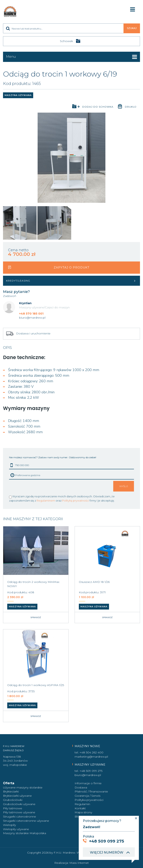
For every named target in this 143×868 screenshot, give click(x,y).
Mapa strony (83, 812)
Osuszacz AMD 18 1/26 (94, 582)
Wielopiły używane (16, 829)
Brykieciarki (11, 791)
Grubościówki (13, 800)
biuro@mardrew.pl (32, 318)
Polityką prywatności (76, 501)
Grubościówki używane (19, 804)
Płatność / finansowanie (91, 791)
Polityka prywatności (89, 800)
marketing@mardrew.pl (91, 757)
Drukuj (131, 107)
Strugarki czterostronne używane (26, 821)
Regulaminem (46, 501)
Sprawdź (36, 617)
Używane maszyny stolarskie (23, 787)
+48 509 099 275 (91, 771)
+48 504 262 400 (91, 752)
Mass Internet (79, 863)
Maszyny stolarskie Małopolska (25, 833)
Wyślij (124, 486)
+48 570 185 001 (31, 314)
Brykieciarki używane (17, 796)
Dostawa (81, 787)
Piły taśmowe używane (19, 812)
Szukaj (132, 28)
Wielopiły (9, 825)
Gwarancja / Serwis (87, 796)
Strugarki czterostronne (20, 817)
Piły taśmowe (13, 808)
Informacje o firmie (88, 783)
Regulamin (82, 804)
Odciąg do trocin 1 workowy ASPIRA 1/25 (36, 685)
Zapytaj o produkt (71, 267)
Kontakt (80, 808)
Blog (78, 817)
